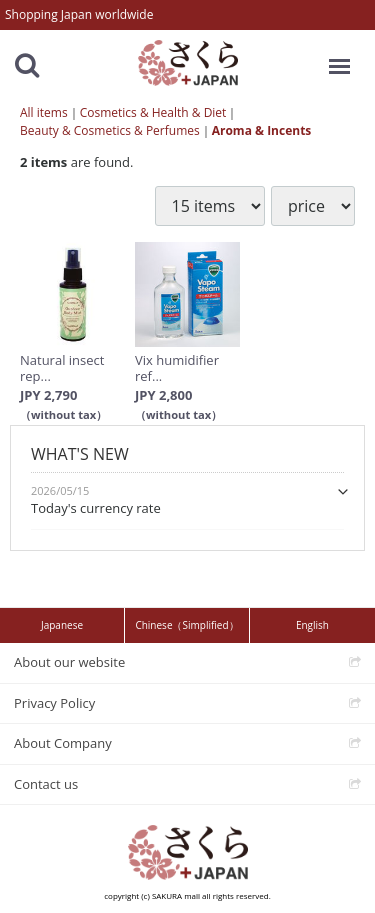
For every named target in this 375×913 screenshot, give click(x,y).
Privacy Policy (54, 702)
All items (44, 112)
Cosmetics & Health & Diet (153, 112)
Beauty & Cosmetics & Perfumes (110, 130)
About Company (63, 743)
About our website (69, 662)
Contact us (46, 783)
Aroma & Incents (262, 130)
